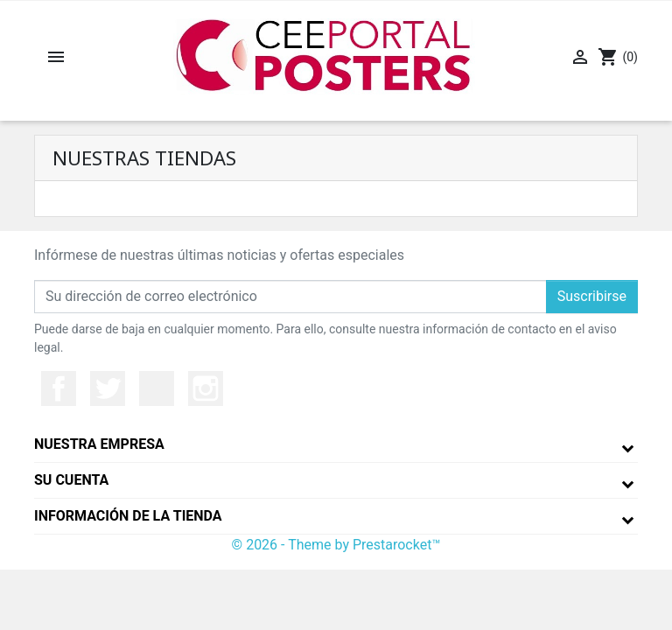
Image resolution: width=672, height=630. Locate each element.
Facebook (59, 388)
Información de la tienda (128, 516)
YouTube (157, 388)
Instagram (206, 388)
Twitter (108, 388)
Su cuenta (71, 480)
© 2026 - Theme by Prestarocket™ (336, 545)
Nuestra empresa (99, 444)
